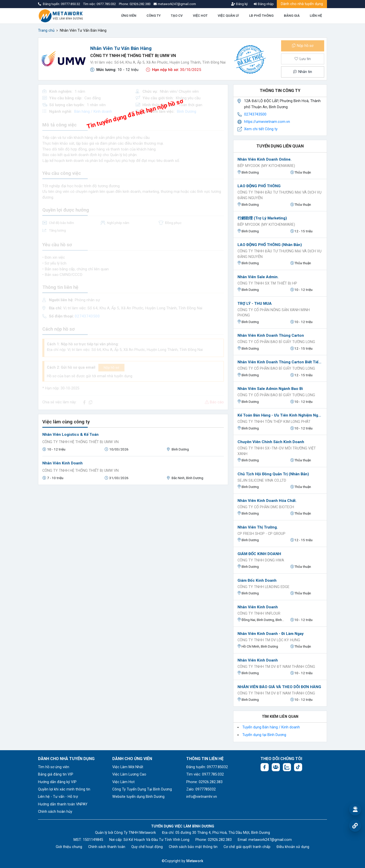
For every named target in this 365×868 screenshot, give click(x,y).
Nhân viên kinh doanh (258, 607)
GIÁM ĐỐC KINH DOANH (259, 554)
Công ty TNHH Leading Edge (263, 587)
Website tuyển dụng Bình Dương (138, 797)
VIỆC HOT (200, 16)
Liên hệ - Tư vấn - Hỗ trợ (58, 797)
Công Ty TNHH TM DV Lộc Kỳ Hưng (269, 640)
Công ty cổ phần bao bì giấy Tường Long (276, 342)
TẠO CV (177, 16)
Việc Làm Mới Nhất (128, 767)
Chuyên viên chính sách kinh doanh (271, 442)
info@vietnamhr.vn (202, 797)
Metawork (195, 861)
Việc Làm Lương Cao (129, 774)
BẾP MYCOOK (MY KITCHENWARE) (266, 166)
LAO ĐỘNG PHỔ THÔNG (259, 186)
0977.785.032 (107, 4)
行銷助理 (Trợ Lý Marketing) (262, 218)
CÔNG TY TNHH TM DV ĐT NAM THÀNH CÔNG (276, 667)
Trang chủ (46, 31)
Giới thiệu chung (69, 847)
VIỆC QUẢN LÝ (228, 16)
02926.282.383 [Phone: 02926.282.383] (220, 840)
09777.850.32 (71, 4)
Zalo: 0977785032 (201, 789)
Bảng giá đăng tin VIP (56, 774)
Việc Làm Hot (123, 782)
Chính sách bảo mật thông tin (193, 847)
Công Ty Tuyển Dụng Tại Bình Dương (142, 789)
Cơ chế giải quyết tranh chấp (247, 847)
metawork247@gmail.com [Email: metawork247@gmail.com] (270, 840)
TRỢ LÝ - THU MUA (255, 304)
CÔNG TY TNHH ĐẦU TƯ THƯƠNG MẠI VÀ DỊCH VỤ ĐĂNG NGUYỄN (279, 195)
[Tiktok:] (298, 767)
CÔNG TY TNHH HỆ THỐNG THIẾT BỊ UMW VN (133, 56)
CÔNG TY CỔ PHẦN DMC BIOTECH (266, 507)
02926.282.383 (140, 4)
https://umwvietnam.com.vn (267, 122)
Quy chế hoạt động (147, 847)
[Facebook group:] (276, 767)
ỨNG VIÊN (129, 16)
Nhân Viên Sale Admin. (258, 277)
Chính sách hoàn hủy (55, 812)
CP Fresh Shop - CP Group (261, 534)
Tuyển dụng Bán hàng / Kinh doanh (271, 727)
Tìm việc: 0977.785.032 (205, 774)
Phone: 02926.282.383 (204, 782)
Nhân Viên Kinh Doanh (62, 463)
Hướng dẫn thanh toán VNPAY (63, 804)
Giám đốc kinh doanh (257, 580)
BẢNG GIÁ (292, 16)
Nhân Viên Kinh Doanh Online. (264, 159)
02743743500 (255, 114)
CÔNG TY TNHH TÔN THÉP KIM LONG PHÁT (274, 422)
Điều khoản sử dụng (293, 847)
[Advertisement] (133, 524)
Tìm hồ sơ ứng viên (54, 767)
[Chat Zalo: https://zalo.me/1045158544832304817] (287, 767)
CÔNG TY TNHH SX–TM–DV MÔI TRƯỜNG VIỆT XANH (277, 451)
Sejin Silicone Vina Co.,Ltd (262, 480)
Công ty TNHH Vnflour (259, 614)
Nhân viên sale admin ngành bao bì (270, 389)
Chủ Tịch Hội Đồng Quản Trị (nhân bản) (273, 474)
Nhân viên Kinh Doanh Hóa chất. (267, 501)
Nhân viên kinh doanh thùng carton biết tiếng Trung (280, 362)
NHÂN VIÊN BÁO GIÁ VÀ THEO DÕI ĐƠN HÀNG (279, 687)
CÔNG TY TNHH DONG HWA (261, 560)
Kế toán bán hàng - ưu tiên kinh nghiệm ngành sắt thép (280, 415)
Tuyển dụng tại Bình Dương (264, 735)
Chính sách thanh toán (107, 847)
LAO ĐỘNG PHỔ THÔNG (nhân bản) (270, 245)
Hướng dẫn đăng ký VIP (57, 782)
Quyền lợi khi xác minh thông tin (64, 789)
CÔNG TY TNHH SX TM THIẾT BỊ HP (267, 283)
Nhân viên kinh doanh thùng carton (271, 335)
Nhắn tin (303, 72)
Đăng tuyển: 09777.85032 (207, 767)
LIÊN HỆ (316, 16)
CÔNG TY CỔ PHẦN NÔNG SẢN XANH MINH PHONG (274, 313)
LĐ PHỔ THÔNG (261, 16)
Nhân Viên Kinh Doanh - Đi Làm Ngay (271, 634)
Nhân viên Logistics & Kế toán (70, 435)
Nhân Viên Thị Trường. (258, 527)
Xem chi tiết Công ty (261, 129)
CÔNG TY (154, 16)
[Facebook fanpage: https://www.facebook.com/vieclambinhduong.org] (265, 767)
